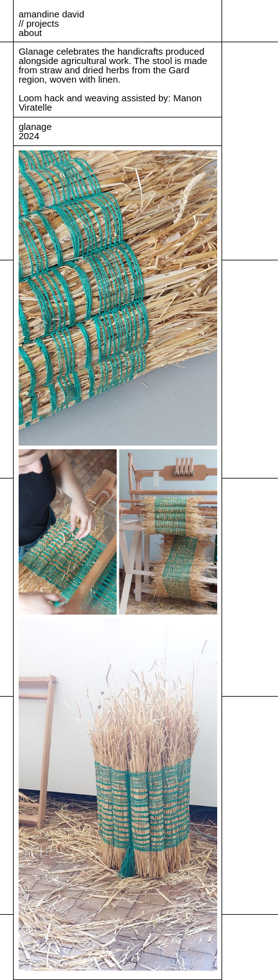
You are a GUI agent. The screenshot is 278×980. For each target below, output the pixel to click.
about (30, 33)
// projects (39, 23)
